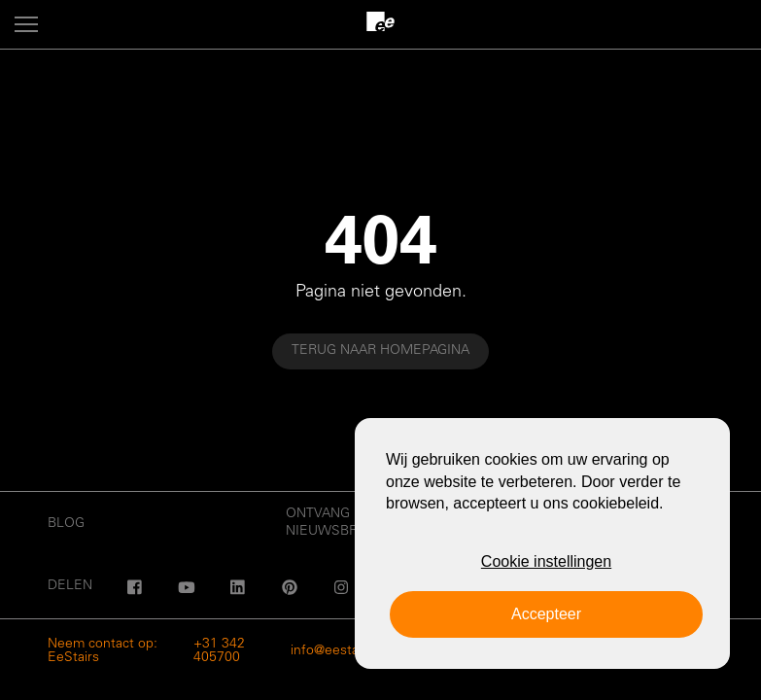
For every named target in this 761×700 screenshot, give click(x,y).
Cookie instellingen (546, 561)
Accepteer (546, 614)
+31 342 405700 (219, 651)
